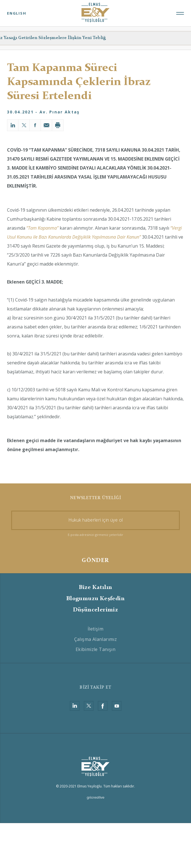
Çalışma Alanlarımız (96, 639)
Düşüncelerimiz (96, 610)
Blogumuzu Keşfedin (95, 599)
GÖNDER (95, 561)
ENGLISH (17, 13)
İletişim (95, 629)
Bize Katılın (96, 588)
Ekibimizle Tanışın (95, 649)
